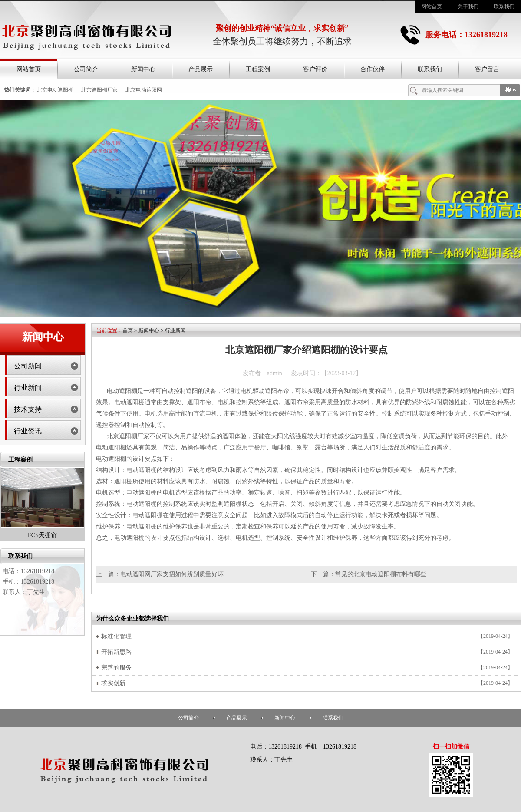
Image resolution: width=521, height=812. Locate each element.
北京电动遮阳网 (144, 90)
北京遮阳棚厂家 (99, 90)
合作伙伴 (373, 69)
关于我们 (468, 7)
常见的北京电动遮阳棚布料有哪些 (381, 574)
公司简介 (86, 69)
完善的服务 (116, 668)
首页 (128, 330)
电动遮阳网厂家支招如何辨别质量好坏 (172, 574)
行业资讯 (28, 431)
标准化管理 (116, 636)
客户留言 (487, 69)
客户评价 (315, 69)
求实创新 (113, 683)
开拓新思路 (116, 652)
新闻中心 (143, 69)
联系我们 (504, 7)
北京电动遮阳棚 (55, 90)
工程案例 (258, 69)
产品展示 (201, 69)
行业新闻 (28, 388)
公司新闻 (28, 366)
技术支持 (28, 409)
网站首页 (432, 7)
